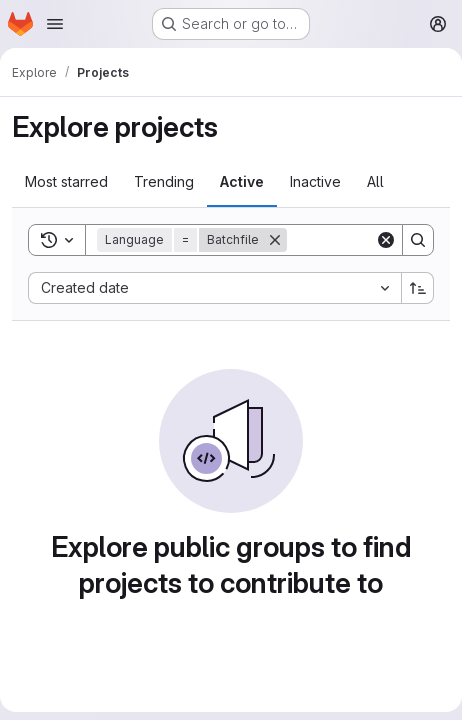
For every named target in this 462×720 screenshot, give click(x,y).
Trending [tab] (164, 181)
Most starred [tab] (66, 181)
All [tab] (375, 181)
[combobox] (214, 288)
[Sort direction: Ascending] (418, 288)
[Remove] (275, 240)
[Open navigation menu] (55, 24)
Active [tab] (242, 181)
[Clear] (386, 240)
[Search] (418, 240)
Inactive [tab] (315, 181)
